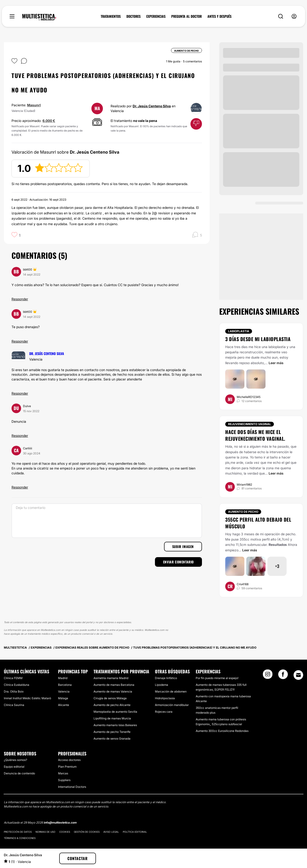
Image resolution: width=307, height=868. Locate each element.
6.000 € (49, 121)
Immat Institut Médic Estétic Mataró (27, 698)
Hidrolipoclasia (165, 698)
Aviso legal (111, 832)
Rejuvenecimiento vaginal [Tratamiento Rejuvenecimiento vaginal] (250, 424)
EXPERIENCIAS (156, 16)
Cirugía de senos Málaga (110, 698)
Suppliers (64, 780)
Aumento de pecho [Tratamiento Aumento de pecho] (243, 512)
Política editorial (135, 832)
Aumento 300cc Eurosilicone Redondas (222, 731)
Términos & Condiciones (20, 838)
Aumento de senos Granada (112, 738)
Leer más (276, 363)
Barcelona (65, 685)
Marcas (63, 773)
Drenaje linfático (166, 678)
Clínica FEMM (13, 678)
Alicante (64, 705)
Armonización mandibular (172, 705)
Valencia (64, 691)
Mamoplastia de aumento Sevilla (115, 712)
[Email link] (298, 675)
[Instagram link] (268, 676)
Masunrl (34, 105)
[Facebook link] (283, 676)
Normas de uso (45, 832)
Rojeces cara (164, 712)
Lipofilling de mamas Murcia (112, 718)
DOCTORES (133, 16)
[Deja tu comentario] (107, 521)
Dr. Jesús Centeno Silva (152, 106)
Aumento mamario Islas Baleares (115, 725)
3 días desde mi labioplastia (258, 339)
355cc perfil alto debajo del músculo (258, 523)
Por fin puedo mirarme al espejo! (217, 678)
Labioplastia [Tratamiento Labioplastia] (239, 331)
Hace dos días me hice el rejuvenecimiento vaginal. (255, 435)
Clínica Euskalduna (17, 685)
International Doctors (72, 787)
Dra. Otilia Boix (14, 691)
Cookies (65, 832)
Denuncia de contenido (19, 773)
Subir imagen (183, 546)
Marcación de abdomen (171, 691)
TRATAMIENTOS (111, 16)
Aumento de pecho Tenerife (112, 732)
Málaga (63, 698)
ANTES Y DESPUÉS (219, 16)
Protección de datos (18, 832)
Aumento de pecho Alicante (112, 705)
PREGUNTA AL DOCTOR (186, 16)
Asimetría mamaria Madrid (111, 678)
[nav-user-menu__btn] (294, 16)
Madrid (63, 678)
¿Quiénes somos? (15, 760)
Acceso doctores (69, 760)
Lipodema (162, 685)
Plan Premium (67, 767)
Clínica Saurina (14, 705)
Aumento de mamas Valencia (113, 691)
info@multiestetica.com (60, 823)
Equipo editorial (14, 767)
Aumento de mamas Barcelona (114, 685)
